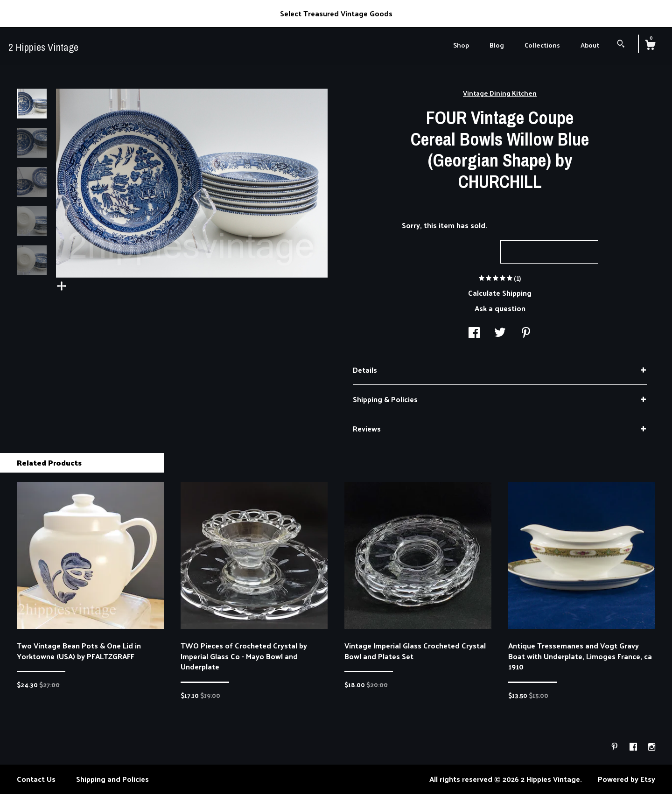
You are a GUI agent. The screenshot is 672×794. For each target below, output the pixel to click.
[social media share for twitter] (500, 333)
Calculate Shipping (500, 293)
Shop (461, 45)
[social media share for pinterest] (526, 333)
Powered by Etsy (626, 779)
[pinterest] (616, 747)
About (590, 45)
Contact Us (36, 779)
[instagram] (652, 747)
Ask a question (500, 308)
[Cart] (650, 46)
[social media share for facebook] (474, 333)
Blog (497, 45)
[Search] (621, 45)
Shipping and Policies (112, 779)
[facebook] (634, 747)
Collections (542, 45)
